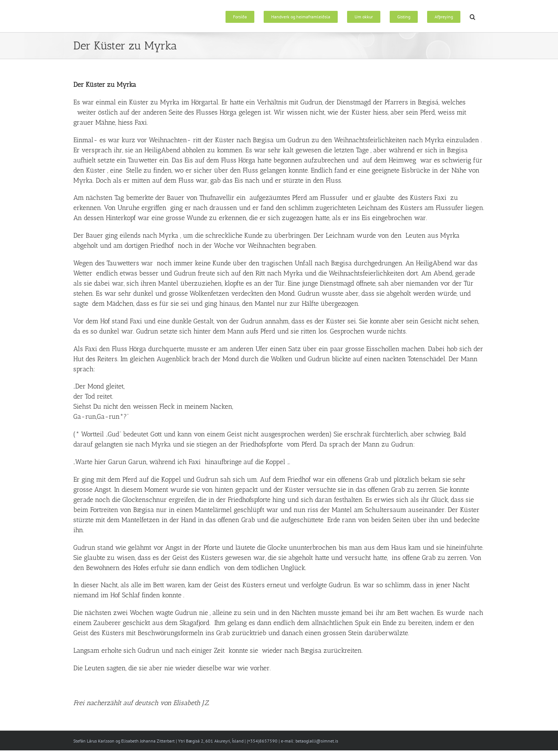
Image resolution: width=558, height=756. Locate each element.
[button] (473, 16)
